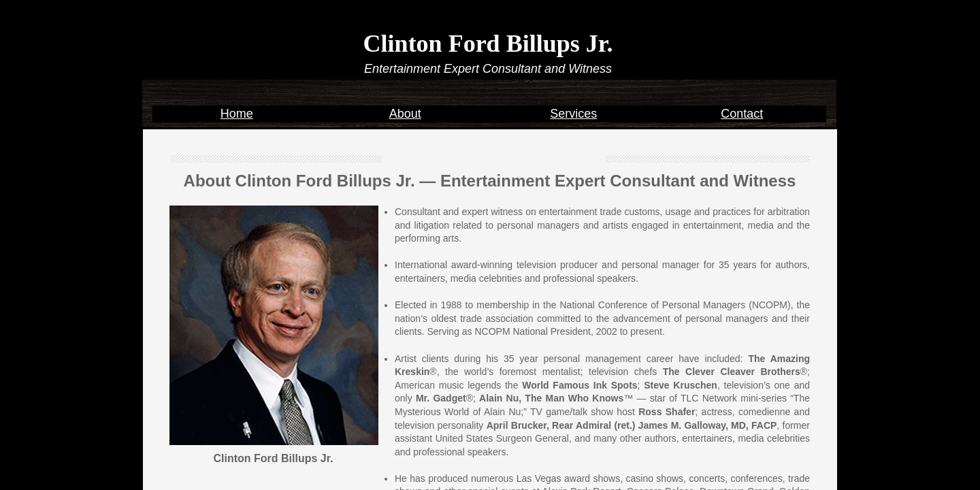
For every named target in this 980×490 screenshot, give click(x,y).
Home (237, 114)
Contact (742, 114)
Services (573, 114)
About (405, 114)
